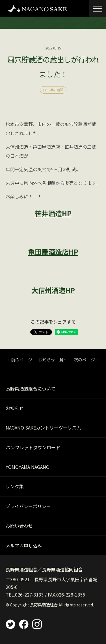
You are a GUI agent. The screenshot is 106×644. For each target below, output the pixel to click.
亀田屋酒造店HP (53, 252)
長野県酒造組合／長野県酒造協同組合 (44, 569)
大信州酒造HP (53, 290)
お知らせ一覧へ (53, 360)
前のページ (20, 360)
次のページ (86, 360)
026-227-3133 (29, 595)
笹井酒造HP (53, 213)
